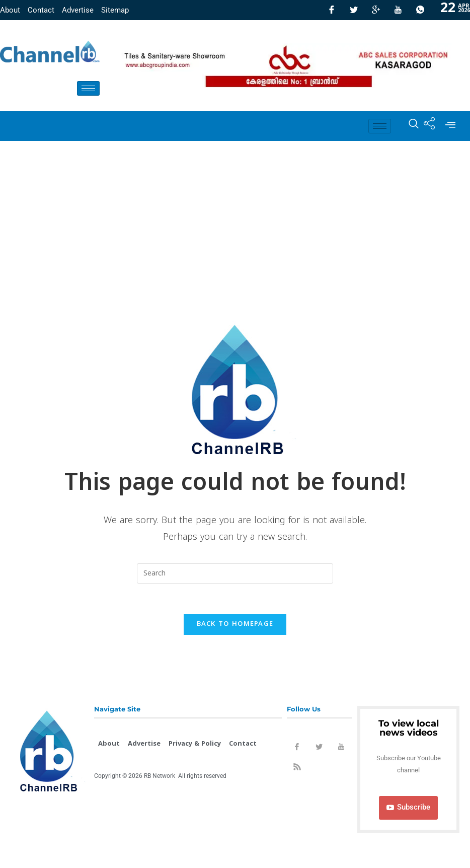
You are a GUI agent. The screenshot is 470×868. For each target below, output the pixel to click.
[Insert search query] (235, 573)
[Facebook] (332, 10)
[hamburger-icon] (88, 88)
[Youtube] (398, 10)
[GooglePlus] (376, 10)
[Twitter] (354, 10)
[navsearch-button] (409, 126)
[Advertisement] (235, 216)
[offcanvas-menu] (450, 126)
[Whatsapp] (420, 10)
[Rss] (297, 769)
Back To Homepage (235, 624)
